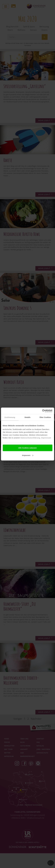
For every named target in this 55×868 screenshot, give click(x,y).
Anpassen (28, 455)
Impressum (46, 438)
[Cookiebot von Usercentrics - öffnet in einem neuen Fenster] (42, 411)
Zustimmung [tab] (10, 417)
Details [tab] (28, 417)
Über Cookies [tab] (45, 417)
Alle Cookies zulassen (28, 448)
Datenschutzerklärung (30, 438)
